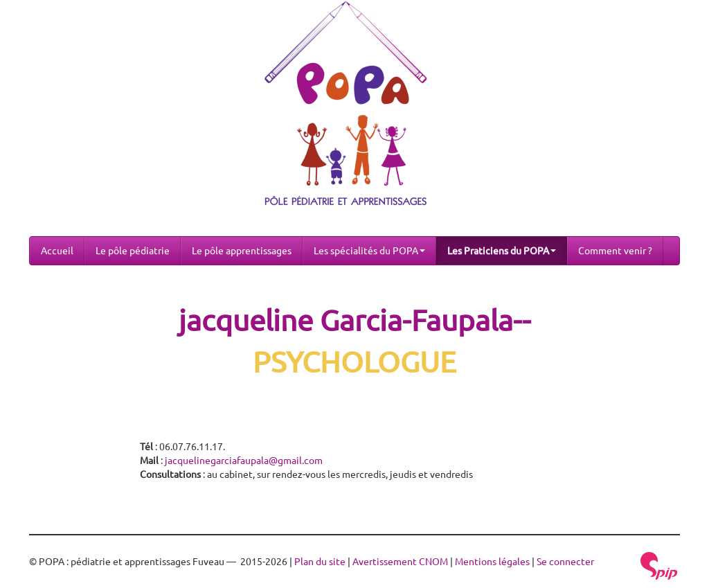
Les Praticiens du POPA (502, 251)
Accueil (57, 251)
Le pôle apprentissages (242, 251)
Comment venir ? (615, 251)
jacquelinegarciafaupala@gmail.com (244, 461)
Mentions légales (492, 562)
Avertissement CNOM (400, 562)
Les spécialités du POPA (369, 251)
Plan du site (320, 562)
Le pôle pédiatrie (133, 251)
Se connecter (565, 562)
